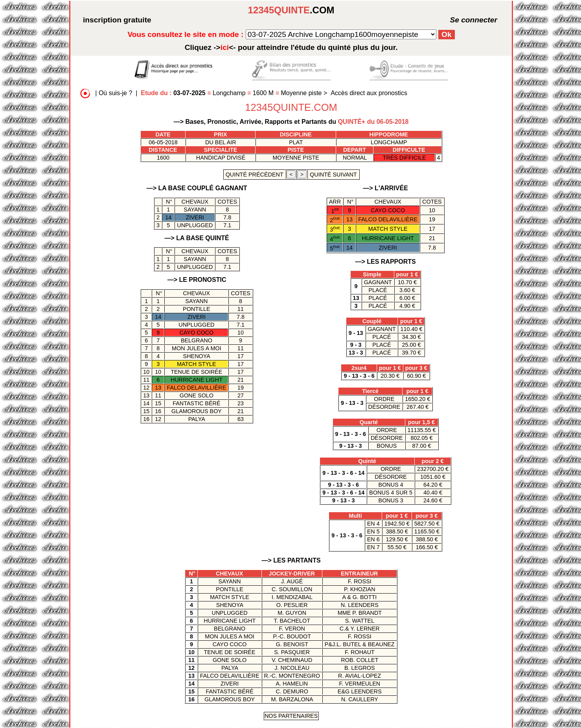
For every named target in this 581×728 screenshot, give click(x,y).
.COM (291, 10)
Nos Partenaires (291, 716)
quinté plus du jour (291, 47)
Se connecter (462, 20)
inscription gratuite (117, 20)
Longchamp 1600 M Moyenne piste (232, 93)
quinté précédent (255, 175)
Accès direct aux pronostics (369, 93)
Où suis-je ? (115, 93)
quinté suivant (333, 175)
